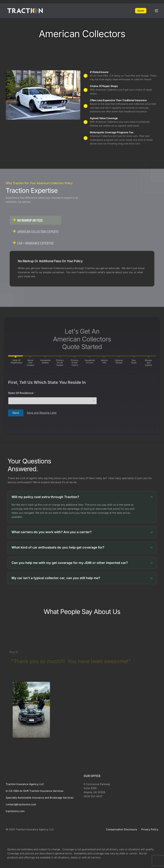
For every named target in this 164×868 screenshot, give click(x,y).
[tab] (35, 220)
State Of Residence (22, 429)
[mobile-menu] (155, 11)
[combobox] (52, 436)
